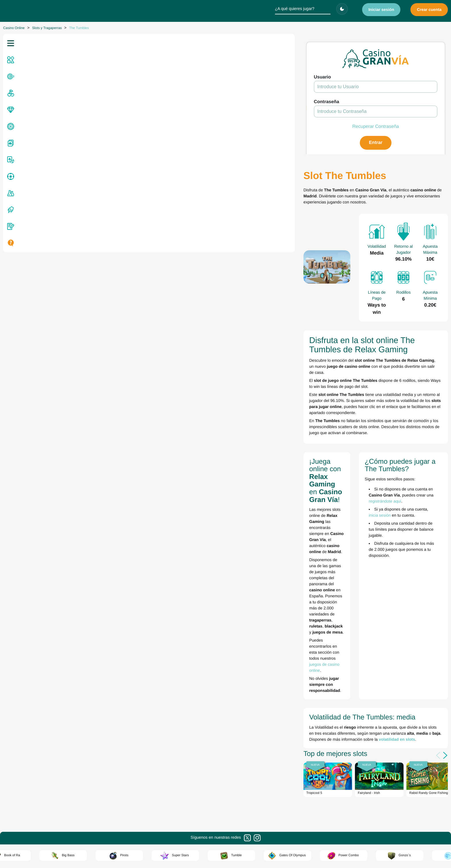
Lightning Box (211, 679)
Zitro (203, 727)
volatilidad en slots (125, 474)
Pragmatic (208, 703)
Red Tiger (208, 715)
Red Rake (208, 709)
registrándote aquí (401, 399)
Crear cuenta (429, 9)
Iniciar (381, 9)
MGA (204, 685)
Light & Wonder (212, 673)
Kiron (204, 667)
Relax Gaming (211, 721)
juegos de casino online (161, 423)
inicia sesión (325, 407)
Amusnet (207, 625)
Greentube (208, 655)
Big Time (207, 631)
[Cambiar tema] (342, 9)
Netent (205, 691)
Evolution (207, 643)
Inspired (206, 661)
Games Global (211, 649)
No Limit (206, 697)
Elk (202, 637)
